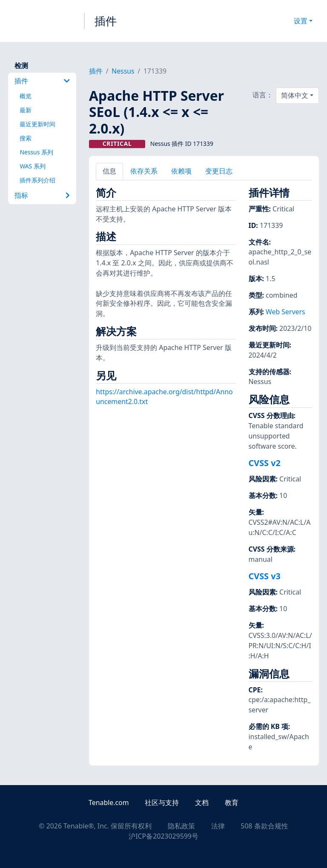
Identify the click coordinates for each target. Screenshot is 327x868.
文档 (202, 803)
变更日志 (219, 171)
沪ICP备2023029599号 (163, 836)
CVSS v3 (265, 576)
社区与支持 (162, 803)
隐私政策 (181, 826)
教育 (232, 803)
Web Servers (285, 312)
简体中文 (295, 95)
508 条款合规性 (264, 826)
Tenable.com (109, 803)
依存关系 (144, 171)
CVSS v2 (265, 463)
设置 (301, 21)
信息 (109, 171)
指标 (42, 195)
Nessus (123, 71)
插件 (106, 21)
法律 (218, 826)
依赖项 (181, 171)
